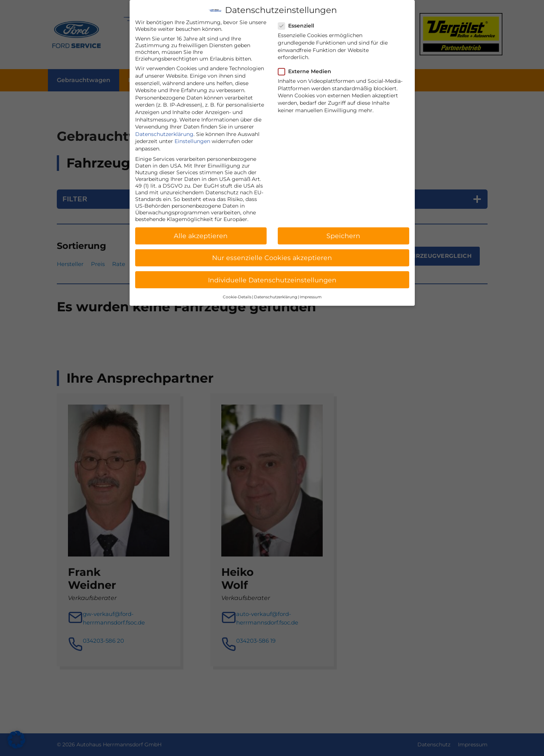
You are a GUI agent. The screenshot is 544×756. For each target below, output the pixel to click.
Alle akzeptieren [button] (201, 228)
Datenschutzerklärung (164, 127)
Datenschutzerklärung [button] (276, 290)
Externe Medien (307, 64)
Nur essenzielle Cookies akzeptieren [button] (272, 250)
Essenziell (298, 18)
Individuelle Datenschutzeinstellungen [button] (272, 272)
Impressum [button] (311, 290)
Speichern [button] (343, 228)
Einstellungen (192, 134)
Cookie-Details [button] (237, 290)
